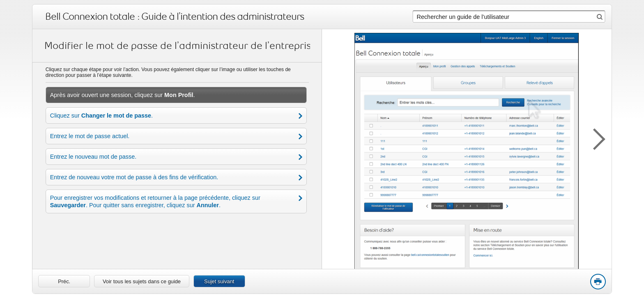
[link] (64, 281)
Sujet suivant (219, 281)
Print (598, 282)
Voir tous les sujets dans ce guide (142, 281)
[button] (595, 138)
